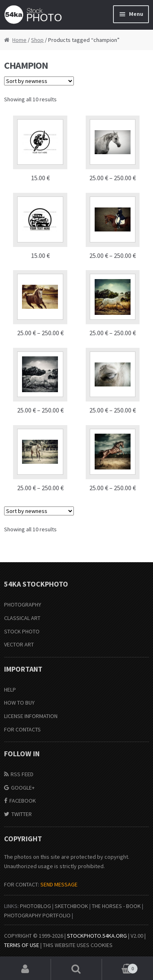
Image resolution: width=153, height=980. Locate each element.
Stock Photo (22, 631)
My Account (25, 969)
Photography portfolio (37, 915)
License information (31, 716)
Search (76, 969)
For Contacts (22, 729)
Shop (37, 40)
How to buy (19, 703)
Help (10, 690)
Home (19, 40)
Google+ (23, 788)
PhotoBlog (35, 906)
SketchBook (71, 906)
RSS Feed (22, 774)
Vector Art (19, 644)
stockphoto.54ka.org (97, 936)
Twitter (22, 814)
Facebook (23, 801)
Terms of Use (22, 945)
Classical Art (22, 618)
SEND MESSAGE (59, 884)
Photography (23, 605)
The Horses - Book (116, 906)
